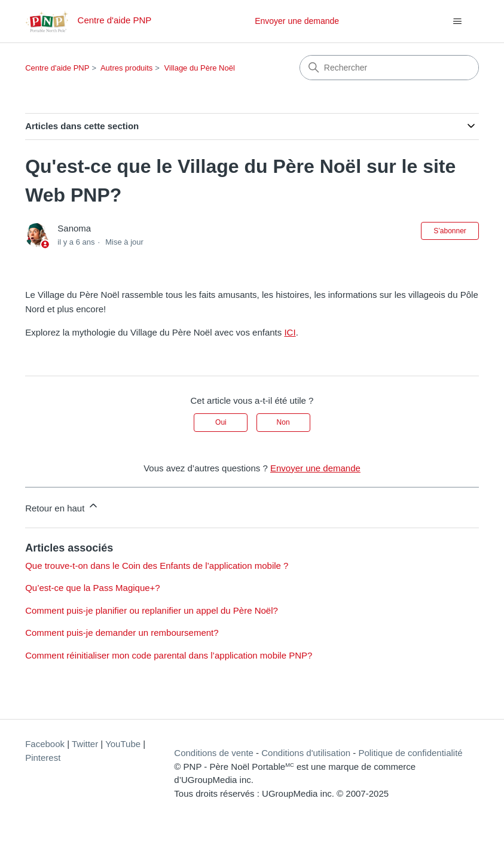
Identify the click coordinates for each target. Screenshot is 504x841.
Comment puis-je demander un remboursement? (122, 633)
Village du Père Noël (200, 68)
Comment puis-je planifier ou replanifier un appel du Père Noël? (152, 610)
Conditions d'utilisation (306, 753)
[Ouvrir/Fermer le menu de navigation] (458, 22)
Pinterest (43, 758)
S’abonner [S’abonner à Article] (450, 231)
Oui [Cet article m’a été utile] (221, 422)
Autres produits (126, 68)
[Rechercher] (389, 68)
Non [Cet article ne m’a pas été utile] (283, 422)
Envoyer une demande (297, 21)
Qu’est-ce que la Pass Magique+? (93, 588)
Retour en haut (62, 506)
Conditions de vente (214, 753)
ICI (290, 332)
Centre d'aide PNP (57, 68)
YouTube (123, 744)
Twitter (85, 744)
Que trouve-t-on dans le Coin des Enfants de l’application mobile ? (157, 566)
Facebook (45, 744)
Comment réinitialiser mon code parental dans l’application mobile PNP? (169, 655)
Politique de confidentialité (410, 753)
